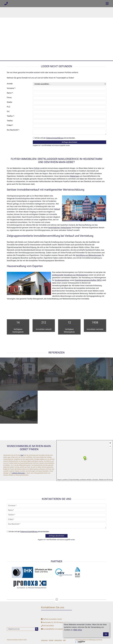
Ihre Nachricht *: (13, 130)
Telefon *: (11, 116)
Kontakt (51, 640)
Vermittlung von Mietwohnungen (88, 255)
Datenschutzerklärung (55, 138)
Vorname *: (11, 88)
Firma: (9, 98)
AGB (64, 640)
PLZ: (9, 107)
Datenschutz (58, 640)
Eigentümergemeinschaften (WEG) (88, 280)
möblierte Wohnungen (18, 473)
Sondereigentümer (62, 280)
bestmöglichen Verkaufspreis (60, 228)
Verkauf (57, 209)
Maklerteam (75, 176)
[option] (56, 30)
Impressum (44, 640)
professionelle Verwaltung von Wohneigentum (70, 275)
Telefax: (10, 121)
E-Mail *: (10, 125)
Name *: (10, 93)
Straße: (10, 102)
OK (106, 634)
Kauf (22, 455)
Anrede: (10, 84)
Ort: (8, 111)
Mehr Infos (78, 630)
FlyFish (37, 168)
